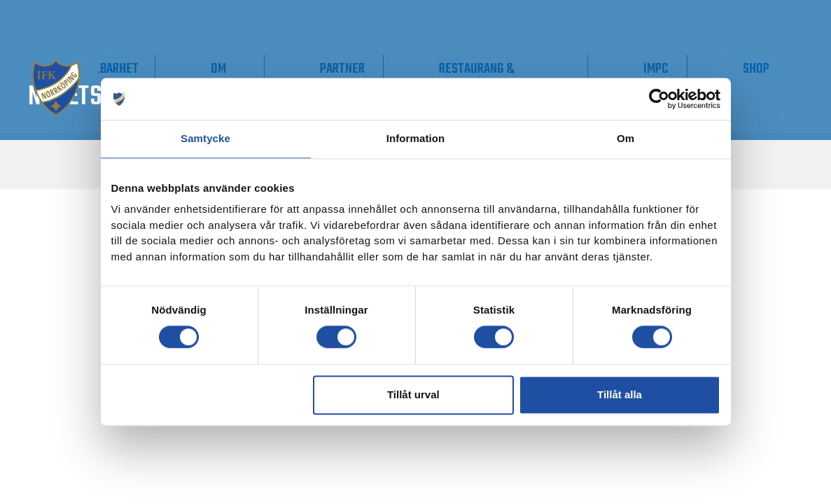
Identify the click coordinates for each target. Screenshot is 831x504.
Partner (461, 69)
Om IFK (371, 77)
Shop (773, 69)
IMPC (705, 69)
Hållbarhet (293, 69)
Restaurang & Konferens (561, 77)
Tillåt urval (413, 394)
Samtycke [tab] (205, 138)
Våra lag (92, 77)
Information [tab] (416, 138)
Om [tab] (626, 138)
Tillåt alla (620, 394)
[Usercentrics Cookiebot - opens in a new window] (659, 99)
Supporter (194, 69)
